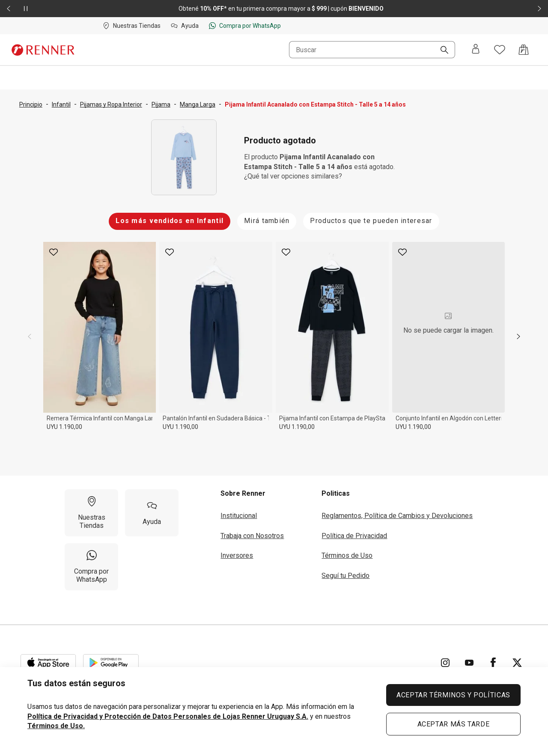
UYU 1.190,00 (64, 427)
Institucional (239, 516)
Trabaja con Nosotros (252, 536)
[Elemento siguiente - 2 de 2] (539, 9)
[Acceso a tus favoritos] (500, 50)
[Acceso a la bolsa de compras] (524, 50)
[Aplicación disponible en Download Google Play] (111, 663)
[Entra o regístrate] (476, 50)
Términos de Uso (347, 555)
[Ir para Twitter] (517, 663)
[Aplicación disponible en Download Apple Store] (48, 663)
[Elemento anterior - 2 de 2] (9, 9)
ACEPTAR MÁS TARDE (454, 724)
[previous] (30, 336)
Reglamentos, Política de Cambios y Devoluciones (397, 516)
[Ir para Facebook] (493, 663)
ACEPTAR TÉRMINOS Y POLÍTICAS (453, 695)
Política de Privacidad (354, 536)
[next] (518, 336)
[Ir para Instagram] (445, 663)
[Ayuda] (152, 513)
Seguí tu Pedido (345, 576)
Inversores (237, 555)
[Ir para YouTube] (469, 663)
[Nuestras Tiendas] (91, 513)
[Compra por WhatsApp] (91, 567)
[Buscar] (441, 51)
